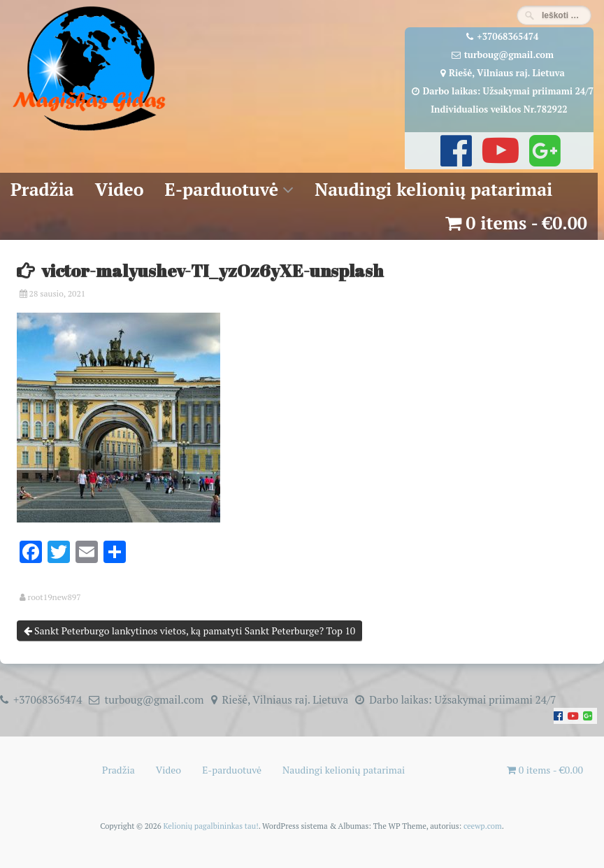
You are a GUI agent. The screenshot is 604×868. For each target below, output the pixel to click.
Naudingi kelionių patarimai (433, 189)
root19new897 (55, 597)
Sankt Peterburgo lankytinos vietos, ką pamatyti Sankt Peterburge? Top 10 (190, 631)
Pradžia (42, 189)
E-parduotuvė (222, 189)
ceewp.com (483, 826)
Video (120, 189)
